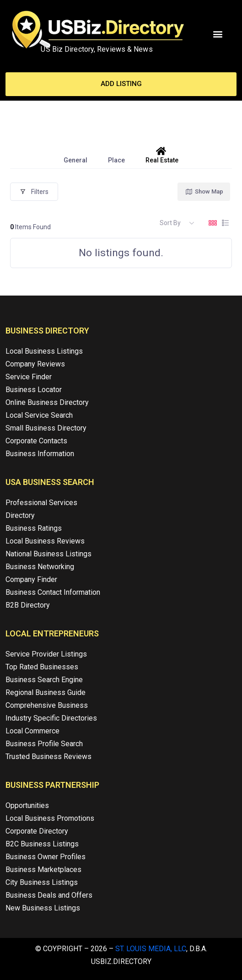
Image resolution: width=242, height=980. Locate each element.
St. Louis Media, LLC (151, 949)
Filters (34, 192)
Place (116, 155)
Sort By (170, 223)
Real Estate (162, 155)
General (75, 155)
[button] (218, 34)
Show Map (204, 192)
